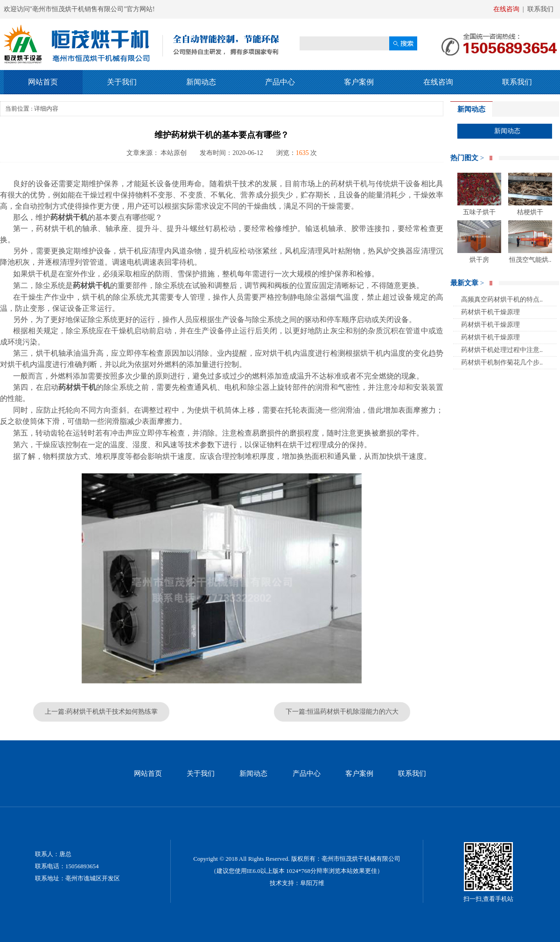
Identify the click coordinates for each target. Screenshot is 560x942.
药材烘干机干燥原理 (490, 312)
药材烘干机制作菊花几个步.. (502, 362)
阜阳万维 (312, 883)
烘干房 (479, 242)
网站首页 (43, 82)
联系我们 (540, 9)
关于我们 (122, 82)
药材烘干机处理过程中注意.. (502, 350)
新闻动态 (201, 82)
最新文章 (467, 283)
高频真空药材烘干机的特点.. (502, 299)
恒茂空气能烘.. (530, 242)
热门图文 (467, 158)
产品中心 (280, 82)
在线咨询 (506, 9)
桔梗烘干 (530, 194)
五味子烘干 (479, 194)
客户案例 (359, 82)
